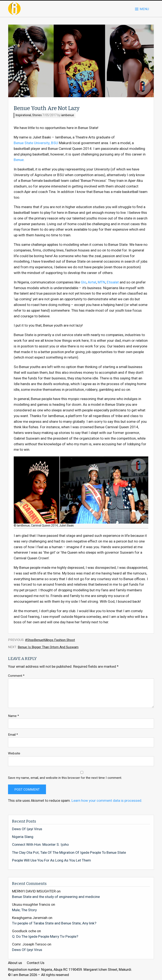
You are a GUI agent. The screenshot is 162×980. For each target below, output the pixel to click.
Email (13, 735)
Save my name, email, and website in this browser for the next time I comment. (65, 778)
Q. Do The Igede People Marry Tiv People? (45, 936)
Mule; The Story (24, 910)
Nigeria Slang (23, 837)
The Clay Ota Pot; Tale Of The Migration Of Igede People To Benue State (69, 853)
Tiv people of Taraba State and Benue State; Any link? (54, 923)
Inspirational (23, 115)
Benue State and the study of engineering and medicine (56, 897)
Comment (16, 676)
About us (15, 963)
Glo (84, 282)
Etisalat (113, 282)
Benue (19, 160)
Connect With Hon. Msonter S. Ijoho (40, 845)
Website (14, 753)
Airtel (92, 282)
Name (13, 716)
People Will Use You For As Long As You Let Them (51, 860)
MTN (101, 282)
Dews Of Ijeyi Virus (27, 829)
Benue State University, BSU (36, 143)
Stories (37, 115)
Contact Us (36, 963)
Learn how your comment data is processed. (107, 801)
